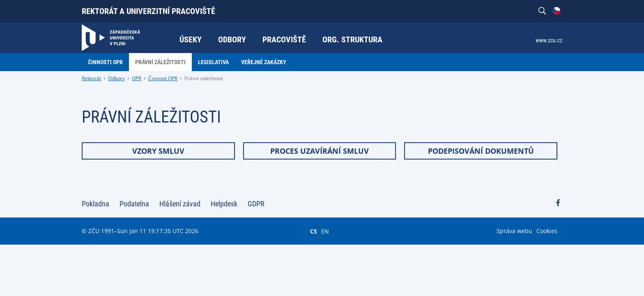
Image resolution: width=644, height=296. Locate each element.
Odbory (116, 78)
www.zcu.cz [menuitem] (549, 40)
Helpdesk (224, 204)
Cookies (547, 231)
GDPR (256, 204)
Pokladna (95, 204)
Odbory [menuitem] (232, 39)
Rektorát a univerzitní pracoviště (148, 11)
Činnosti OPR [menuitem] (105, 62)
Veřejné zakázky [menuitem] (264, 62)
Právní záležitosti (204, 78)
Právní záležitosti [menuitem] (160, 62)
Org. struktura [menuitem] (352, 39)
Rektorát (91, 78)
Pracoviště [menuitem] (284, 39)
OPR (137, 78)
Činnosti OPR (163, 78)
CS (314, 231)
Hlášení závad (180, 204)
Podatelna (134, 204)
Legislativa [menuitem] (213, 62)
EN (325, 231)
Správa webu (514, 231)
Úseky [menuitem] (191, 39)
